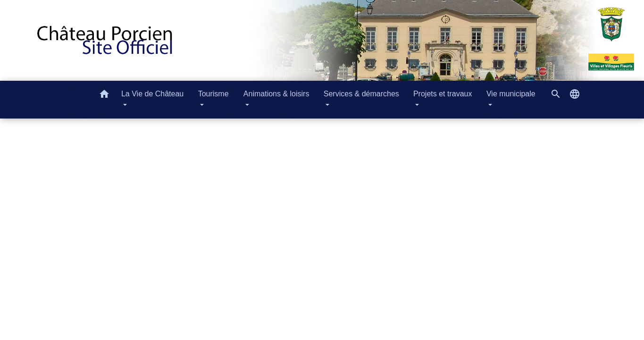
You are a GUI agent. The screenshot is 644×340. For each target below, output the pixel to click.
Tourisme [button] (213, 94)
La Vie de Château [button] (152, 94)
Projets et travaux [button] (443, 94)
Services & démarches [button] (361, 94)
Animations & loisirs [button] (276, 94)
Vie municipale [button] (511, 94)
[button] (104, 96)
